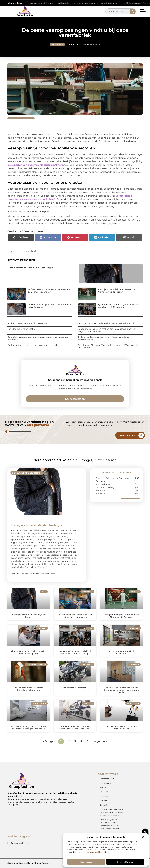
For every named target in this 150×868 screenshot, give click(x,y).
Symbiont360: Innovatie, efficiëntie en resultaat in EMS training (118, 306)
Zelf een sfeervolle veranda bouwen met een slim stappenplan (88, 3)
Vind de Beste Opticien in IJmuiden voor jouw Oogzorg (50, 306)
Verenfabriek (30, 251)
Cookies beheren (125, 862)
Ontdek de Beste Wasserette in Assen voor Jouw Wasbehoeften (104, 338)
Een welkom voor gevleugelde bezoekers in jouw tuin (107, 323)
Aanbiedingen (104, 484)
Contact (103, 805)
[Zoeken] (133, 11)
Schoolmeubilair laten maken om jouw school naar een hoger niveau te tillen (107, 330)
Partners (104, 787)
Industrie (57, 44)
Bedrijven (101, 493)
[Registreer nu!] (141, 435)
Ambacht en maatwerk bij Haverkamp (28, 323)
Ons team (104, 796)
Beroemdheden (107, 779)
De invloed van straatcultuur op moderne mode (33, 345)
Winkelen (101, 490)
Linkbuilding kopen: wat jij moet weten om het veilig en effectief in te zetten (111, 812)
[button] (143, 837)
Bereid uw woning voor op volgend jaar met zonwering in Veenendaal (38, 338)
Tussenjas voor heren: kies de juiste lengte (33, 3)
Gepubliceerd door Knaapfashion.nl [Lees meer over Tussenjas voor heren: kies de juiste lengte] (34, 573)
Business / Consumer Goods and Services (113, 480)
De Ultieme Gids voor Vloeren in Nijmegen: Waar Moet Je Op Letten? (108, 346)
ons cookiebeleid (92, 852)
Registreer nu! (127, 435)
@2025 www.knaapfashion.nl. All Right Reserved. (29, 863)
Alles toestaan (86, 862)
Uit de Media (105, 783)
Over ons (104, 792)
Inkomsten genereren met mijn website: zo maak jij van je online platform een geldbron (110, 824)
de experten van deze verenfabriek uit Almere (35, 165)
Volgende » (100, 741)
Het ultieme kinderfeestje (21, 329)
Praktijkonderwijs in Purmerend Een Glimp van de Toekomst (118, 291)
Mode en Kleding (105, 487)
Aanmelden (105, 801)
